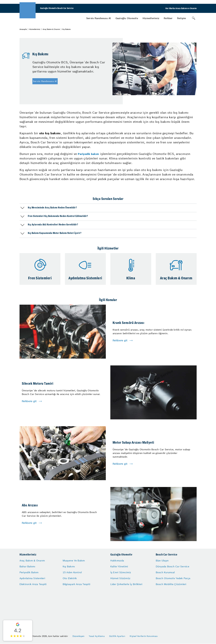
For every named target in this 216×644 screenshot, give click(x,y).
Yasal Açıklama (97, 636)
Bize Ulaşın (162, 560)
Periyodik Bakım (29, 572)
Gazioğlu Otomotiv (127, 18)
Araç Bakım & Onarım (51, 29)
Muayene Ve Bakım (74, 560)
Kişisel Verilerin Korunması (144, 636)
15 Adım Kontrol (72, 572)
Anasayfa (23, 29)
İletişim (182, 18)
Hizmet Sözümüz (120, 578)
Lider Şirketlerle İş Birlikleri (126, 584)
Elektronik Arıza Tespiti (33, 584)
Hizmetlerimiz (151, 18)
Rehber (168, 18)
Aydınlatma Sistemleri (32, 578)
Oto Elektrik (70, 578)
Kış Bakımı (69, 566)
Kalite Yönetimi (119, 566)
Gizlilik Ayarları (117, 636)
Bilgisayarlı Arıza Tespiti (77, 584)
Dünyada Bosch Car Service (172, 566)
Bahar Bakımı (27, 566)
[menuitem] (99, 18)
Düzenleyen (78, 636)
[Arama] (194, 18)
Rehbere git (120, 340)
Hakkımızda (117, 560)
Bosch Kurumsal (165, 572)
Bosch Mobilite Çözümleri (171, 584)
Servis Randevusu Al (99, 18)
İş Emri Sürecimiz (121, 572)
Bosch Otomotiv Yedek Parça (173, 578)
